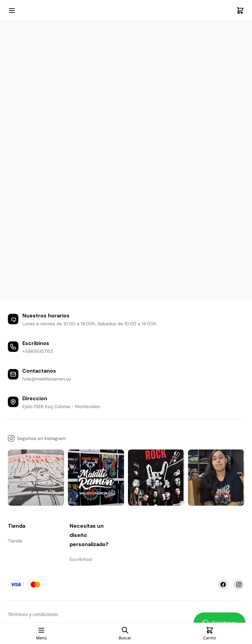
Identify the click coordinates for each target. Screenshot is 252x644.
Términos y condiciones (33, 614)
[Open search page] (125, 633)
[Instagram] (239, 585)
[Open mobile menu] (12, 11)
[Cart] (240, 11)
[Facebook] (223, 585)
